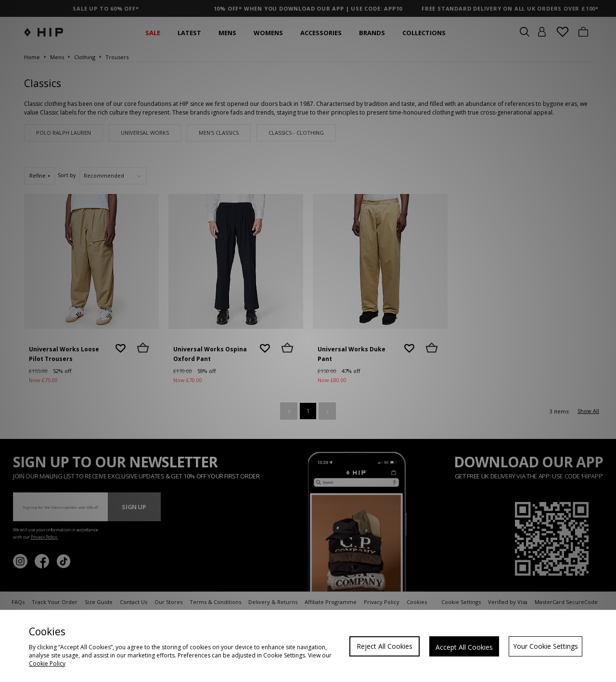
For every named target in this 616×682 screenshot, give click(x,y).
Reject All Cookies (385, 646)
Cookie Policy (47, 663)
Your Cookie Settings (545, 646)
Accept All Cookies (464, 647)
